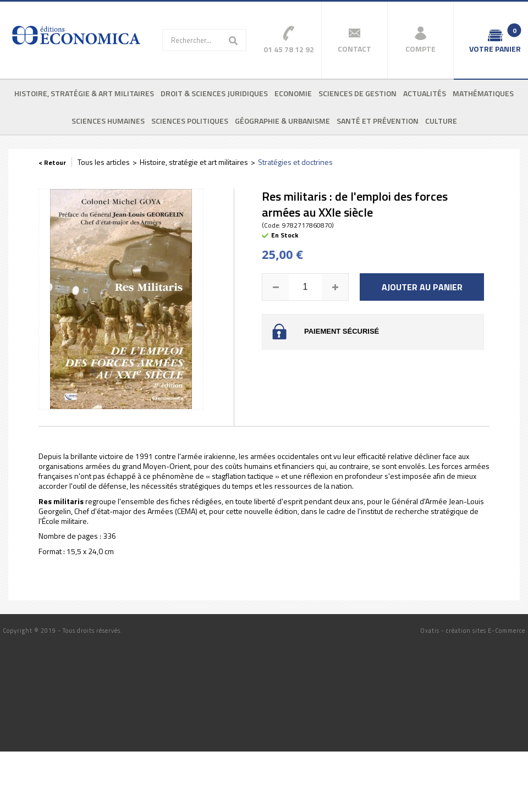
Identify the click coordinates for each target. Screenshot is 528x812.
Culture (441, 121)
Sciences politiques (190, 121)
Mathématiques (483, 93)
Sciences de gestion (358, 93)
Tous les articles (104, 162)
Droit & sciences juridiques (214, 93)
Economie (293, 93)
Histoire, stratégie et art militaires (194, 162)
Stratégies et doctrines (295, 162)
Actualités (425, 93)
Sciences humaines (108, 121)
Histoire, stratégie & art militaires (84, 93)
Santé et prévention (378, 121)
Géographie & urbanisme (282, 121)
